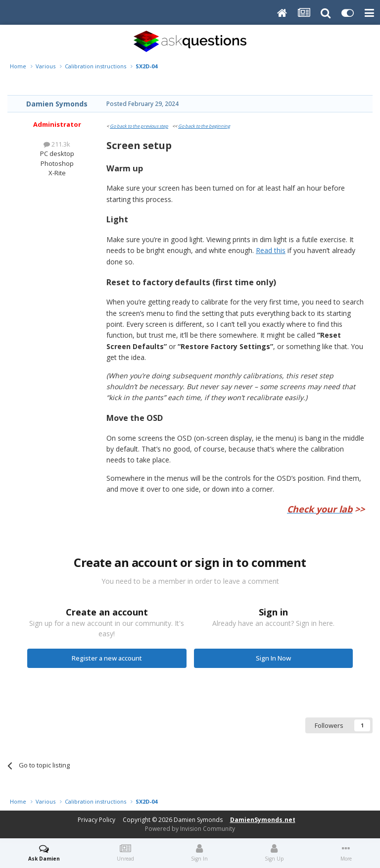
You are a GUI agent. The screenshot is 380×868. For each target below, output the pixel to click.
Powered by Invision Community (190, 829)
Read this (271, 250)
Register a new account (107, 658)
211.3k (57, 144)
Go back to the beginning (204, 126)
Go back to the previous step (139, 126)
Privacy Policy (96, 820)
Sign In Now (273, 658)
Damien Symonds (57, 104)
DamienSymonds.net (263, 820)
